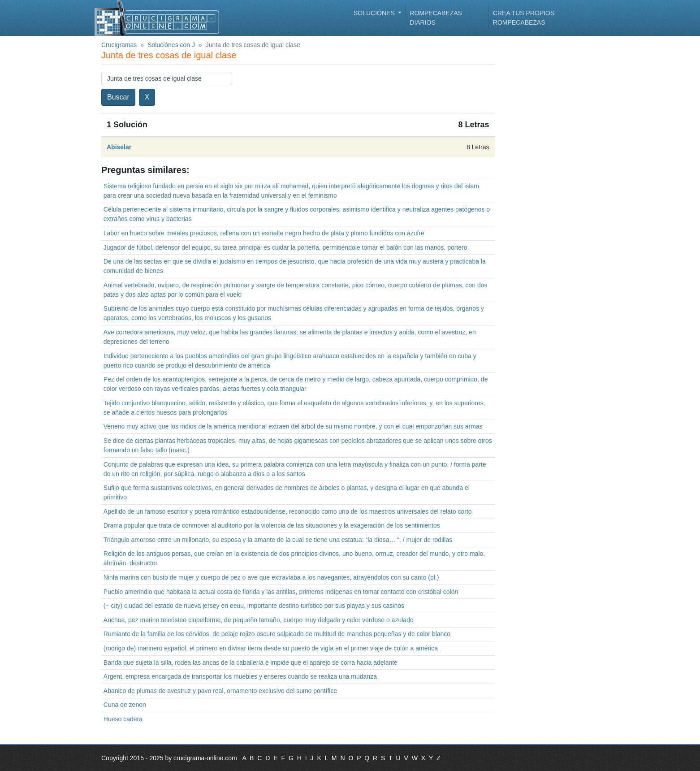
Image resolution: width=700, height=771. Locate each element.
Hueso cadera (123, 719)
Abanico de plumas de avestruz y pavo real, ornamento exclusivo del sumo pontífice (220, 691)
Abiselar (119, 147)
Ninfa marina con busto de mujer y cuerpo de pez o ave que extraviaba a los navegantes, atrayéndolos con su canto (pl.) (271, 577)
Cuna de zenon (125, 705)
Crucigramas (119, 45)
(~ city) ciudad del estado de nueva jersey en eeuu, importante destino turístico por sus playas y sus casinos (254, 606)
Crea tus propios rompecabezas (524, 18)
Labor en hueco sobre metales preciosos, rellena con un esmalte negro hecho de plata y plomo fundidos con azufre (264, 233)
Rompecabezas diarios (436, 18)
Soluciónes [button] (375, 13)
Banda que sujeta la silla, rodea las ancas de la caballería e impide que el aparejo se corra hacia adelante (251, 663)
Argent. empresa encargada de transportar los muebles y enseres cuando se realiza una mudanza (240, 676)
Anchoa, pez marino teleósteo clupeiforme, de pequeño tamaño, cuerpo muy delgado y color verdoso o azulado (259, 620)
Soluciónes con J (171, 45)
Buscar (118, 97)
